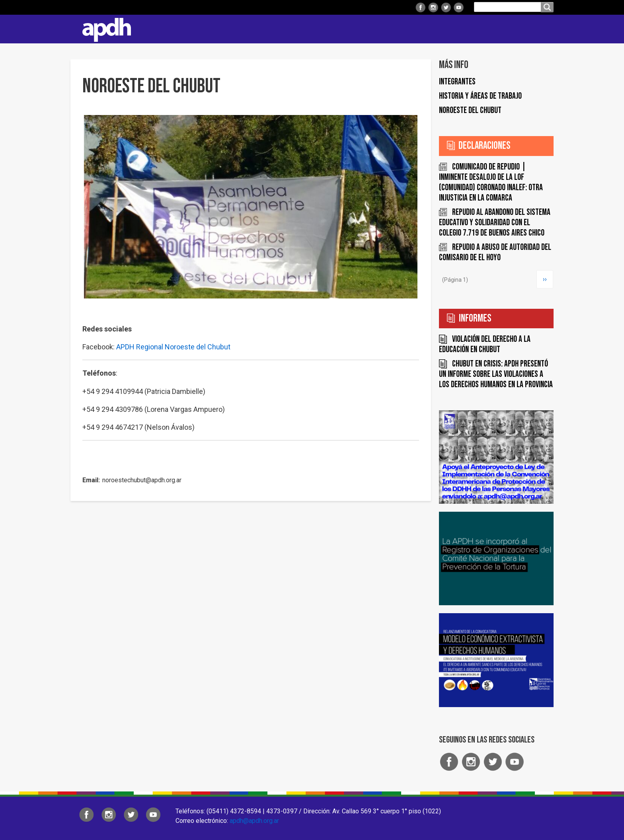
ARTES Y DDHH (463, 29)
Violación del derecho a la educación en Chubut (485, 344)
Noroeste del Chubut (470, 110)
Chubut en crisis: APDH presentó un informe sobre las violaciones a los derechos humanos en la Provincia (496, 374)
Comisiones (339, 29)
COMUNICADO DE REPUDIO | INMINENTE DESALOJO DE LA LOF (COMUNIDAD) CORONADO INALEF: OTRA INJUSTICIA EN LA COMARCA (491, 182)
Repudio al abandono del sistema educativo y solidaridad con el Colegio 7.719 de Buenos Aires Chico (495, 223)
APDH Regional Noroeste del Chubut (173, 347)
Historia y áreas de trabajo (480, 96)
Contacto (544, 29)
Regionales (238, 29)
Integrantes (457, 82)
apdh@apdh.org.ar (254, 821)
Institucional (186, 29)
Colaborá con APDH (399, 29)
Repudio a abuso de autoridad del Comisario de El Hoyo (495, 252)
